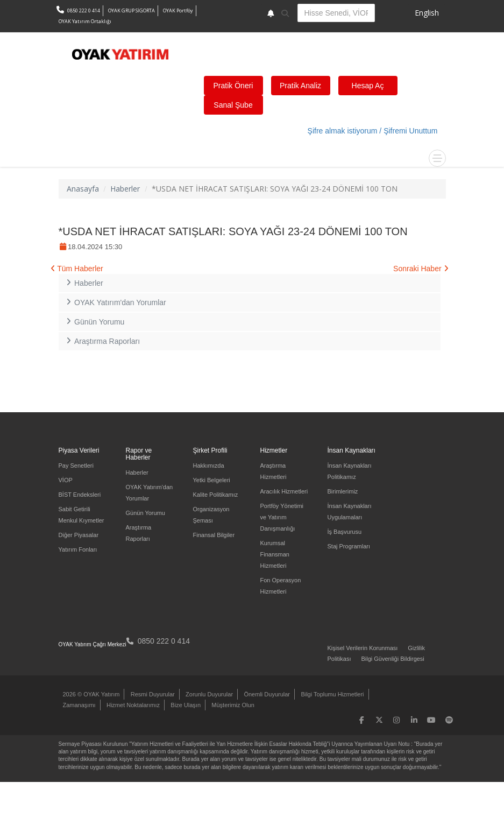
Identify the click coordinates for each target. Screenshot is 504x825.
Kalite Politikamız (216, 495)
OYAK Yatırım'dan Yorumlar (115, 302)
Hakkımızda (209, 466)
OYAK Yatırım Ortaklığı (85, 21)
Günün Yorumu (94, 322)
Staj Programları (349, 546)
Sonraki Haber (421, 269)
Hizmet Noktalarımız (133, 705)
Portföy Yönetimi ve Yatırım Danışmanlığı (282, 517)
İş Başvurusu (345, 532)
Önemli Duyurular (267, 694)
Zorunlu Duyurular (209, 694)
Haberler (125, 189)
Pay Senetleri (76, 466)
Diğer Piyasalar (79, 535)
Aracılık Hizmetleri (284, 491)
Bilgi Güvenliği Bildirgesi (392, 659)
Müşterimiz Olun (233, 705)
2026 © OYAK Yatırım (91, 694)
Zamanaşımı (79, 705)
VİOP (66, 480)
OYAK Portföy (178, 10)
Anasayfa (83, 189)
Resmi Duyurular (153, 694)
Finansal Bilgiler (214, 535)
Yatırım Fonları (78, 549)
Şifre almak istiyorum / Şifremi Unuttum (373, 131)
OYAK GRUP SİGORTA (132, 10)
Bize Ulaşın (186, 705)
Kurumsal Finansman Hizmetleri (275, 554)
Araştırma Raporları (102, 341)
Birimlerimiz (343, 491)
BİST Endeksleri (80, 495)
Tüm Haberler (77, 269)
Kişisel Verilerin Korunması (363, 648)
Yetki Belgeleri (212, 480)
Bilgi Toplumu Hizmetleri (332, 694)
